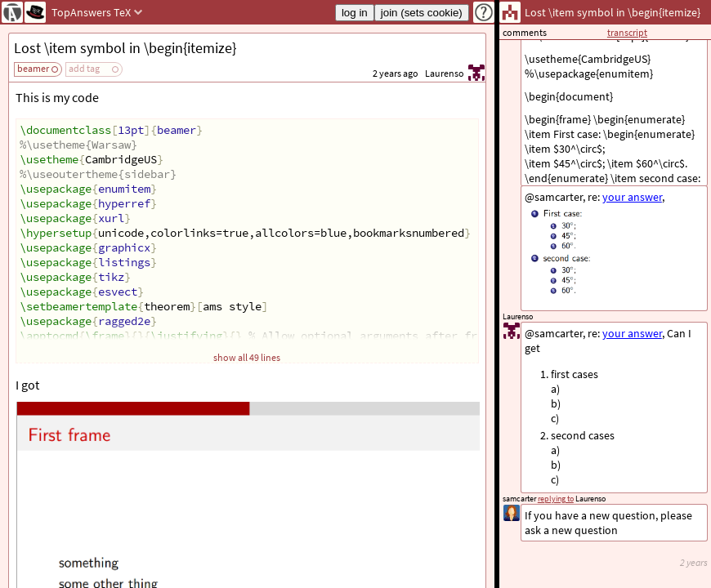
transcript (627, 32)
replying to (556, 499)
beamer (33, 68)
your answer (632, 333)
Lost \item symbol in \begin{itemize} (125, 48)
